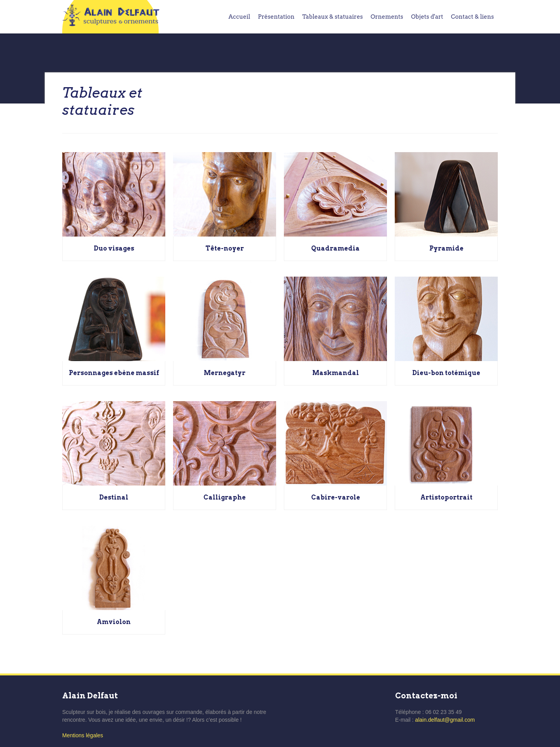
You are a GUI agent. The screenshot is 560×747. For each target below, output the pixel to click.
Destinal (114, 497)
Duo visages (114, 248)
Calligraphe (225, 497)
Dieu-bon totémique (446, 373)
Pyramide (446, 248)
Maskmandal (336, 373)
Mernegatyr (225, 373)
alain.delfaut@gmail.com (445, 720)
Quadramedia (335, 248)
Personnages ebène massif (114, 373)
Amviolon (114, 622)
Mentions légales (83, 735)
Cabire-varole (336, 497)
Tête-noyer (225, 248)
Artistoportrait (446, 497)
